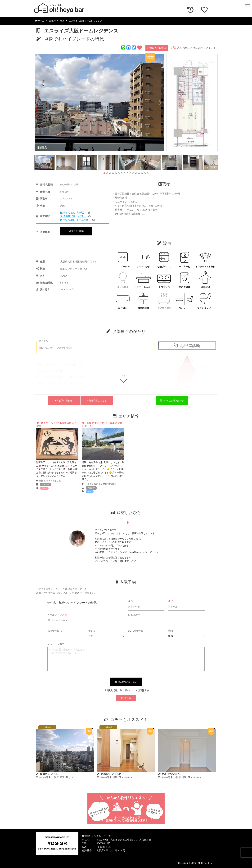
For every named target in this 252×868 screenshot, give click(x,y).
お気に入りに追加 (157, 48)
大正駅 (81, 216)
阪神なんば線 (67, 213)
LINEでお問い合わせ (172, 401)
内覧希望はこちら (97, 401)
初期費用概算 (76, 231)
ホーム (40, 21)
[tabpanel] (57, 456)
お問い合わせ (64, 401)
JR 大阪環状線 (68, 216)
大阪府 (52, 21)
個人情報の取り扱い (126, 682)
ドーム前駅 (83, 220)
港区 (62, 21)
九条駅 (80, 213)
